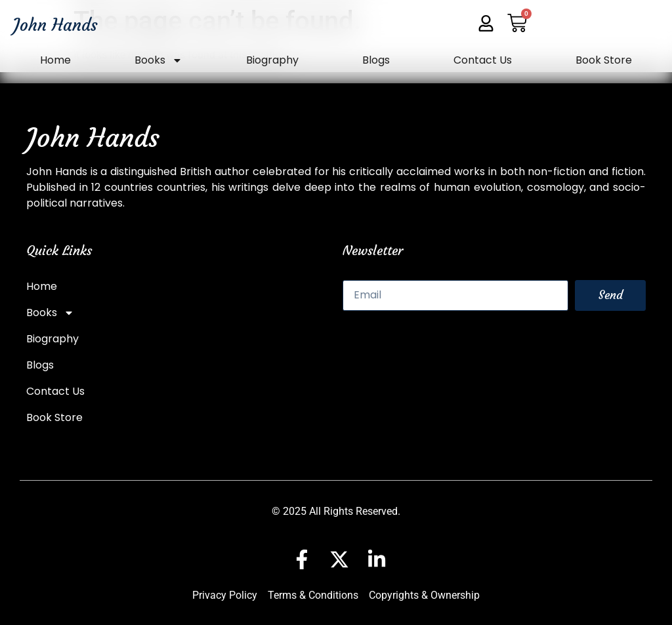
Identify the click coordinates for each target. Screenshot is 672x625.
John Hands (55, 25)
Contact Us (483, 60)
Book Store (604, 60)
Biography (272, 60)
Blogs (376, 60)
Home (55, 60)
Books (158, 60)
